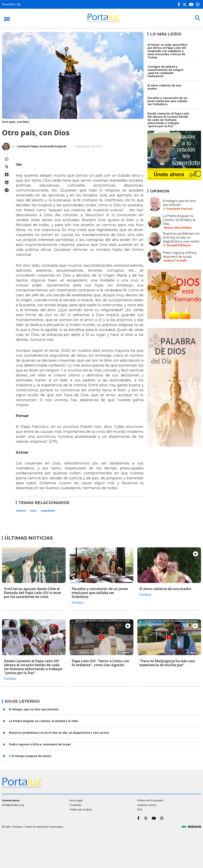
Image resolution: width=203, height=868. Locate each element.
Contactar (75, 805)
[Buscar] (197, 18)
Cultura (21, 511)
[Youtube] (192, 4)
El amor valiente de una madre (164, 87)
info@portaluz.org (13, 805)
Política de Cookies (81, 809)
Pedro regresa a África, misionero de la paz (180, 255)
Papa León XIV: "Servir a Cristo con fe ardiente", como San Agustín (100, 663)
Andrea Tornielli (175, 260)
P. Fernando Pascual (178, 209)
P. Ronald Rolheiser (177, 245)
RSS (140, 809)
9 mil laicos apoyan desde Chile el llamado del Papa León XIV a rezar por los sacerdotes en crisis (33, 593)
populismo (48, 511)
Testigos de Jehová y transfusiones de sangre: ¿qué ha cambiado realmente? (166, 71)
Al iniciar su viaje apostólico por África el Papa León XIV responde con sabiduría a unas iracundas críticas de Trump (167, 51)
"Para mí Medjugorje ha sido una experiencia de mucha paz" (167, 663)
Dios (34, 511)
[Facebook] (180, 4)
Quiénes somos (147, 805)
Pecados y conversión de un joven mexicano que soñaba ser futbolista (167, 101)
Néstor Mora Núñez (178, 228)
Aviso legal (76, 800)
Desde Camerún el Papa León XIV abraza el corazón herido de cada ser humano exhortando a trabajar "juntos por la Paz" (168, 120)
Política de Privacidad (150, 800)
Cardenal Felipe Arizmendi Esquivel (41, 146)
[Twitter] (185, 4)
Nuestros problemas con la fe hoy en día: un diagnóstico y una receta (181, 237)
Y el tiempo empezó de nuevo (30, 756)
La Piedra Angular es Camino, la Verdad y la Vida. (179, 220)
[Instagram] (198, 4)
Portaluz (78, 603)
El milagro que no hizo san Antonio (179, 203)
